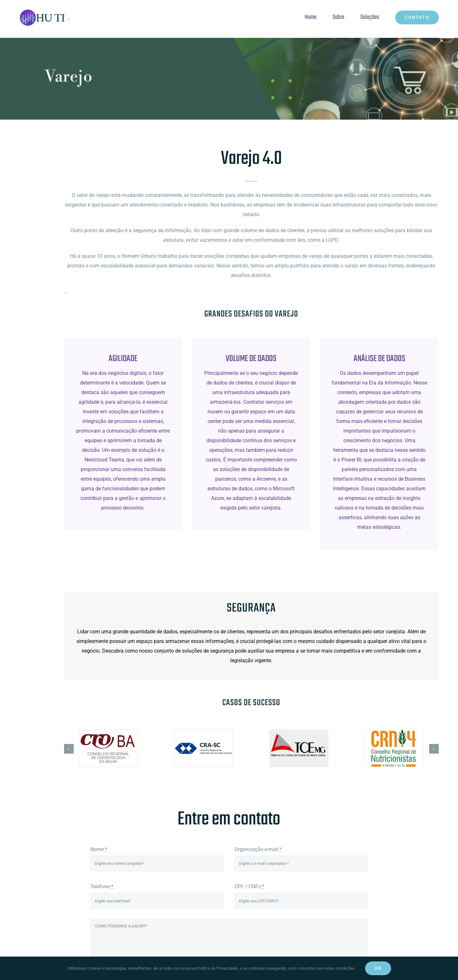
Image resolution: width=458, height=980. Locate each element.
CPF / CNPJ (249, 887)
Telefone (102, 887)
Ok (378, 968)
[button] (69, 749)
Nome (99, 849)
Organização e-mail (258, 849)
